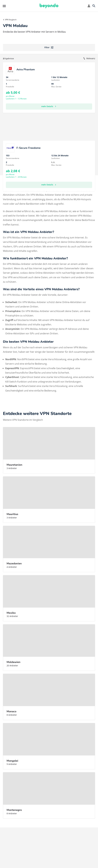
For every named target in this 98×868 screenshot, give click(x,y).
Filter (49, 47)
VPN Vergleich (11, 20)
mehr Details (49, 106)
